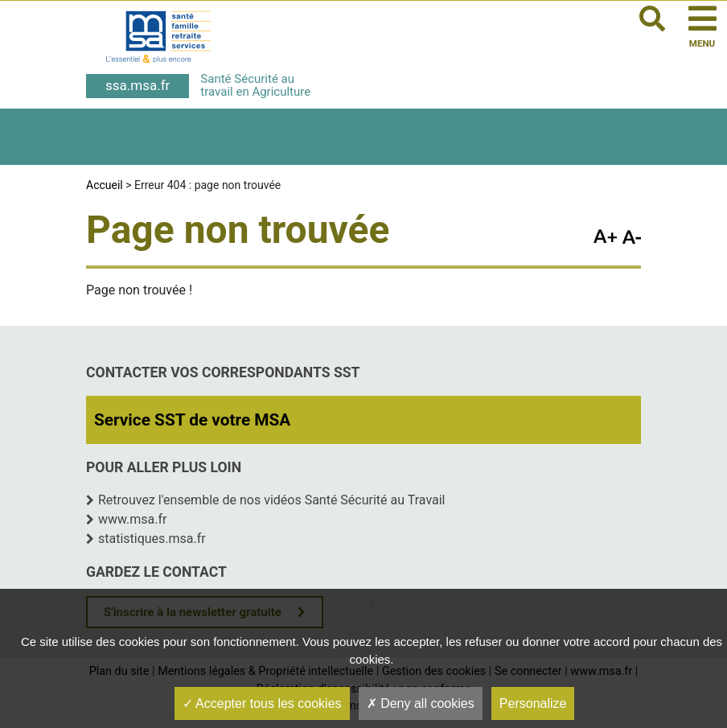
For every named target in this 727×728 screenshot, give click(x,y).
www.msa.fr (133, 519)
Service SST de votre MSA (192, 420)
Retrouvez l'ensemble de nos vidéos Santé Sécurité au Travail (272, 500)
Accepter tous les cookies (262, 703)
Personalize (533, 703)
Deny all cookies (421, 703)
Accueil (105, 185)
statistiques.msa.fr (152, 539)
